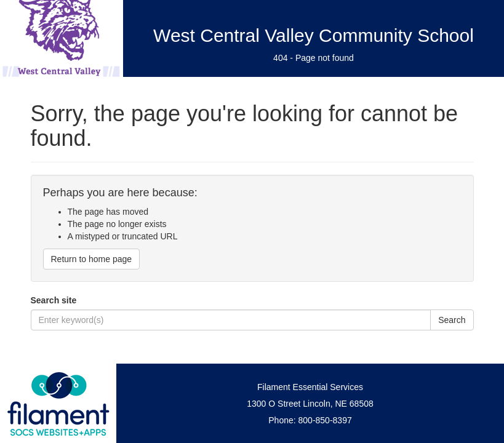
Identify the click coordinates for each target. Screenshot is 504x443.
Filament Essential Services (310, 387)
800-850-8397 (325, 420)
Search (452, 320)
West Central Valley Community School (314, 35)
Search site (54, 300)
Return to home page (92, 259)
